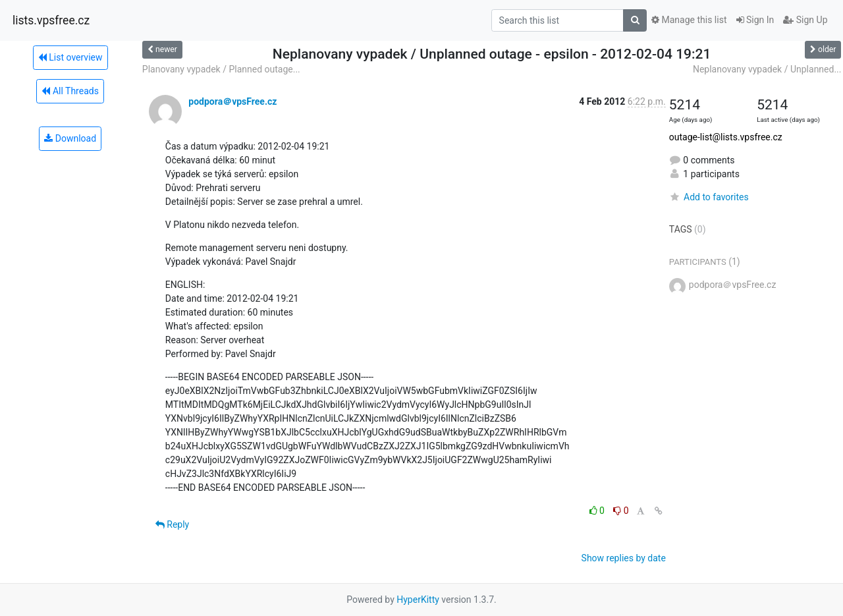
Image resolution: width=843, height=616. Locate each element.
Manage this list (689, 20)
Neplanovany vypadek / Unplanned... (767, 69)
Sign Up (805, 20)
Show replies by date (624, 558)
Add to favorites (709, 197)
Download (70, 138)
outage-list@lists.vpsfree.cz (726, 137)
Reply (172, 524)
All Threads (70, 91)
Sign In (755, 20)
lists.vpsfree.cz (51, 20)
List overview (70, 57)
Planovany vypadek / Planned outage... (221, 69)
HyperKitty (418, 600)
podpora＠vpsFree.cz (232, 101)
